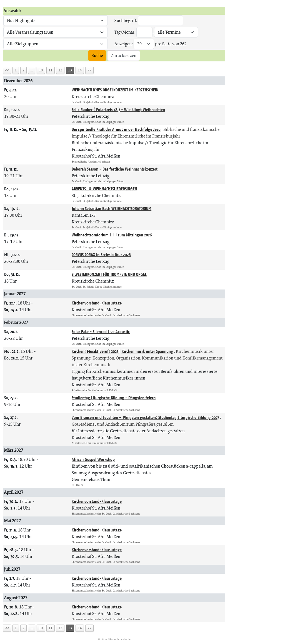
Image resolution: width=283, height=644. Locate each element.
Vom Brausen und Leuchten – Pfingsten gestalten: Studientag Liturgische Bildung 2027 (145, 417)
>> (89, 70)
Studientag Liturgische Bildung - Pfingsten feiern (114, 398)
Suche (97, 55)
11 (51, 70)
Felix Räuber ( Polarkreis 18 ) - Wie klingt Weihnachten (118, 110)
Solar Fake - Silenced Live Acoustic (101, 332)
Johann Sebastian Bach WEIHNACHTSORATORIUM (112, 209)
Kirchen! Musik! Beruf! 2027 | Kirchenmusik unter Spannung (122, 351)
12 (60, 70)
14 (80, 70)
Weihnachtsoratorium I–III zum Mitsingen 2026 (112, 235)
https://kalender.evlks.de (116, 639)
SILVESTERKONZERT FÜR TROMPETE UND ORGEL (109, 274)
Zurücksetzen (124, 55)
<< (7, 70)
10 (41, 70)
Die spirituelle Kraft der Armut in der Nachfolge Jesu (116, 129)
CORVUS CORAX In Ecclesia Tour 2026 (101, 255)
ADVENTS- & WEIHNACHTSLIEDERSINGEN (104, 189)
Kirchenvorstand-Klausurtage (97, 303)
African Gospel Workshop (93, 459)
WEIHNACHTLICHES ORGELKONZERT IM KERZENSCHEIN (115, 90)
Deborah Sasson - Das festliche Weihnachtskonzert (115, 169)
